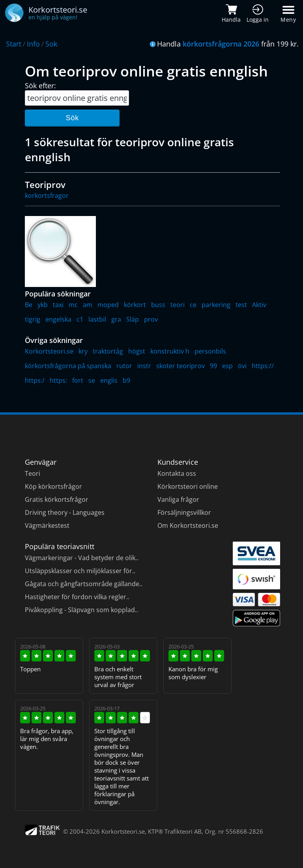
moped (108, 305)
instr (144, 366)
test (241, 305)
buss (158, 305)
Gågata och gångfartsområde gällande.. (84, 584)
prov (151, 319)
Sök (72, 118)
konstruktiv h (170, 351)
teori (178, 305)
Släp (133, 319)
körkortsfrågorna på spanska (68, 366)
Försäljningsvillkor (184, 512)
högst (137, 351)
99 (213, 366)
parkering (216, 305)
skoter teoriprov (180, 366)
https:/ (35, 380)
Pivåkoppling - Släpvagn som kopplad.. (81, 610)
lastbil (97, 319)
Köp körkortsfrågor (53, 486)
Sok (51, 44)
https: (58, 380)
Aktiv (259, 305)
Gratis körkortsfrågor (57, 499)
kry (83, 351)
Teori (33, 473)
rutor (124, 366)
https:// (263, 366)
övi (242, 366)
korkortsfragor (47, 196)
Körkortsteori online (188, 486)
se (92, 380)
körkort (135, 305)
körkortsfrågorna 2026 (221, 44)
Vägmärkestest (47, 525)
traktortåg (108, 351)
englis (109, 380)
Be (29, 305)
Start (14, 44)
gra (116, 319)
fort (78, 380)
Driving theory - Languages (65, 512)
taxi (58, 305)
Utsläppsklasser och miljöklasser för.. (80, 571)
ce (193, 305)
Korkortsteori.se (49, 351)
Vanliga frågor (178, 499)
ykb (43, 305)
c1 (80, 319)
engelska (58, 319)
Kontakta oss (177, 473)
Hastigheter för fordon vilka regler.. (77, 597)
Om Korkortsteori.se (188, 525)
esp (227, 366)
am (88, 305)
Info (33, 44)
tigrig (33, 319)
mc (73, 305)
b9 (126, 380)
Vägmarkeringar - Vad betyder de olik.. (82, 558)
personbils (210, 351)
